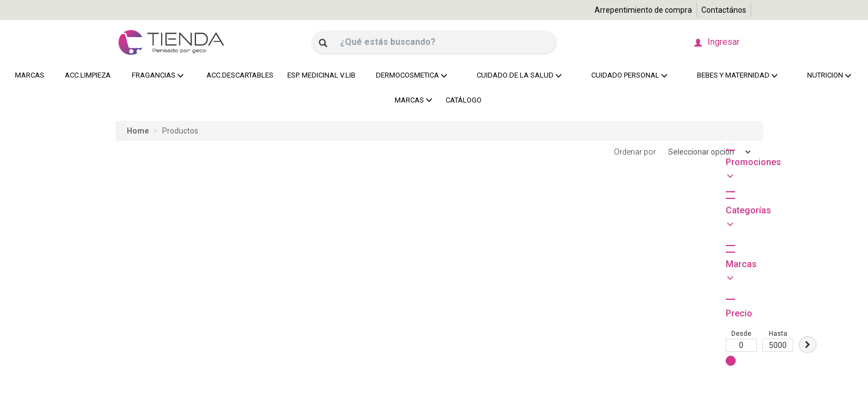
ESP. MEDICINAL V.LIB (319, 75)
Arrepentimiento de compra (643, 10)
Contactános (724, 10)
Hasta (168, 238)
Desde (131, 238)
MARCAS (30, 75)
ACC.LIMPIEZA (86, 75)
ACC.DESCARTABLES (237, 75)
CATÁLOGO (464, 100)
